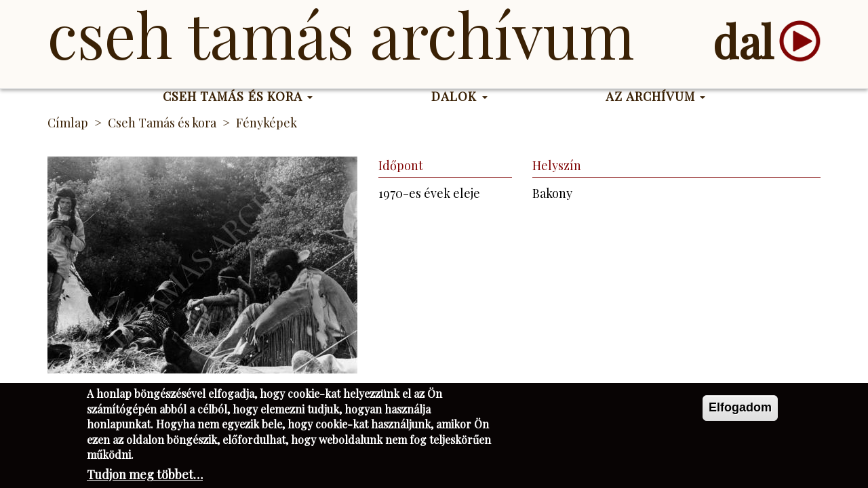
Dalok (459, 96)
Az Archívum (655, 96)
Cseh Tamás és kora (238, 96)
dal (743, 41)
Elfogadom (740, 411)
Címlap (68, 123)
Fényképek (267, 123)
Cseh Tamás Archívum (341, 34)
